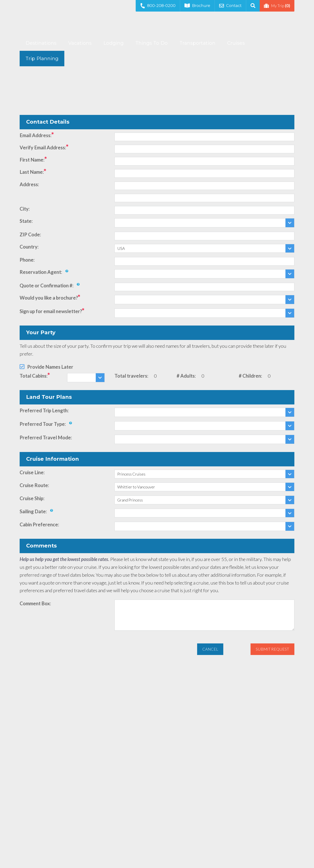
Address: (29, 184)
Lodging (113, 43)
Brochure (197, 6)
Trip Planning (42, 59)
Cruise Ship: (32, 498)
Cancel (210, 649)
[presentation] (53, 647)
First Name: (32, 160)
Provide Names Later (50, 367)
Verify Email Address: (43, 148)
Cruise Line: (32, 472)
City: (25, 209)
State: (26, 221)
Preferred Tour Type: (43, 424)
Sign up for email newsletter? (51, 311)
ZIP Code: (30, 234)
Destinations (41, 43)
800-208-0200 (158, 6)
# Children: (250, 376)
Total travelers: (131, 376)
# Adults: (186, 376)
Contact (230, 6)
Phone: (27, 260)
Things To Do (152, 43)
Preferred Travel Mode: (46, 437)
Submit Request (272, 649)
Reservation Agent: (41, 272)
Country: (29, 247)
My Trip (277, 6)
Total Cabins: (34, 376)
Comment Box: (35, 603)
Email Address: (36, 135)
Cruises (236, 43)
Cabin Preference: (39, 524)
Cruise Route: (34, 485)
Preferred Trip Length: (44, 410)
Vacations (80, 43)
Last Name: (32, 172)
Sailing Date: (33, 511)
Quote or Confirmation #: (47, 286)
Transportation (197, 43)
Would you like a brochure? (49, 298)
